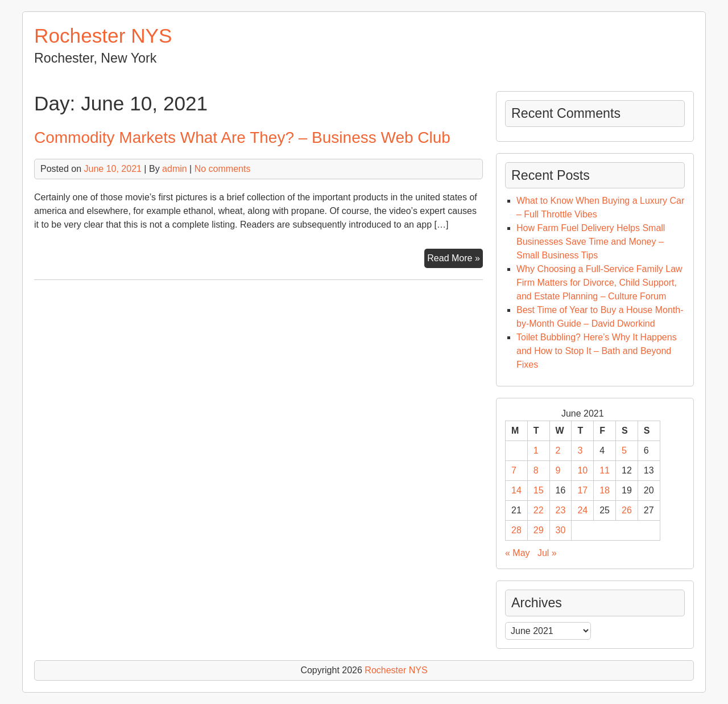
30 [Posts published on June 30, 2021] (561, 530)
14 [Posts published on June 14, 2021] (516, 490)
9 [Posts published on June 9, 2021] (558, 470)
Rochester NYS (103, 36)
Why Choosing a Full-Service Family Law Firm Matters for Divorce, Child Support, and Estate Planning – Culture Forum (599, 283)
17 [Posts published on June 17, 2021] (582, 490)
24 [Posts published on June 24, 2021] (582, 510)
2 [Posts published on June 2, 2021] (558, 450)
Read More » (455, 260)
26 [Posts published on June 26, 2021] (627, 510)
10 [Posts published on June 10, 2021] (582, 470)
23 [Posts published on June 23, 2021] (561, 510)
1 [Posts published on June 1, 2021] (536, 450)
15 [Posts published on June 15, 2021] (539, 490)
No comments (223, 169)
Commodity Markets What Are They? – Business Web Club (242, 137)
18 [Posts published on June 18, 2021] (605, 490)
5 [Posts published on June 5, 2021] (624, 450)
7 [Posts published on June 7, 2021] (514, 470)
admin (175, 169)
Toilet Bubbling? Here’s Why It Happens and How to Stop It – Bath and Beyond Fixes (597, 351)
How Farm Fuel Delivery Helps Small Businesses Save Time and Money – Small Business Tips (591, 242)
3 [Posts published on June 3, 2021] (580, 450)
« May (518, 553)
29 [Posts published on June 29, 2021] (539, 530)
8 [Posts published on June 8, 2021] (536, 470)
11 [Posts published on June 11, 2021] (605, 470)
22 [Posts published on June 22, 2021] (539, 510)
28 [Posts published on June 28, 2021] (516, 530)
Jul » (547, 553)
